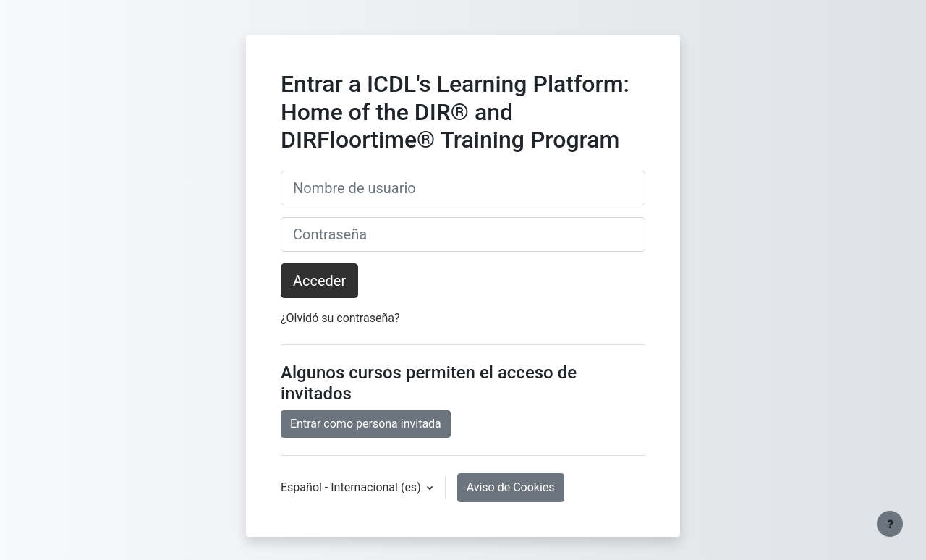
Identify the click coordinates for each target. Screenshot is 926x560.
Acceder (319, 281)
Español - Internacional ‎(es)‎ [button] (352, 487)
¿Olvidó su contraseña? (340, 318)
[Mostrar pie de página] (890, 524)
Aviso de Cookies (511, 487)
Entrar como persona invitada (366, 424)
